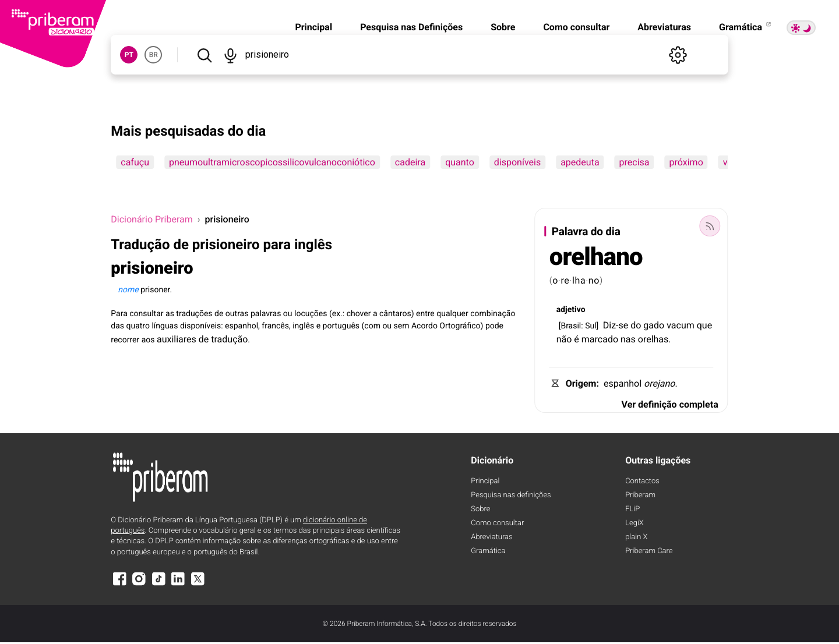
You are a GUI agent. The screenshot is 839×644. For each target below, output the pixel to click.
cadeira (410, 162)
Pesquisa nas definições (511, 495)
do (636, 325)
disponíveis (517, 162)
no (594, 280)
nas (628, 339)
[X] (198, 584)
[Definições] (678, 55)
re (565, 280)
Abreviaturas (664, 27)
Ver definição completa (670, 404)
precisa (634, 162)
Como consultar (576, 27)
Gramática (746, 27)
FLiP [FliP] (632, 509)
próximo (686, 162)
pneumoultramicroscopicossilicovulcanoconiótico (272, 162)
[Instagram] (139, 584)
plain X (636, 537)
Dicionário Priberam (151, 219)
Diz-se (616, 325)
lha (579, 280)
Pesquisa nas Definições (411, 27)
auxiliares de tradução (202, 339)
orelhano (596, 257)
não (564, 339)
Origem (581, 383)
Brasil (571, 326)
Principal (313, 27)
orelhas (653, 339)
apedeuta (580, 162)
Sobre (503, 27)
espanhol (623, 383)
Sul (591, 326)
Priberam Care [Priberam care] (649, 551)
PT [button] (129, 55)
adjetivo (571, 310)
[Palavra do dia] (710, 226)
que (704, 325)
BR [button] (154, 55)
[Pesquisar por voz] (230, 55)
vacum (681, 325)
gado (654, 325)
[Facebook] (119, 584)
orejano (659, 383)
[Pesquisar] (204, 55)
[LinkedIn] (178, 584)
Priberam (640, 495)
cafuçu (135, 162)
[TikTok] (158, 584)
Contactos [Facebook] (642, 481)
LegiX (634, 523)
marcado (600, 339)
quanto (460, 162)
